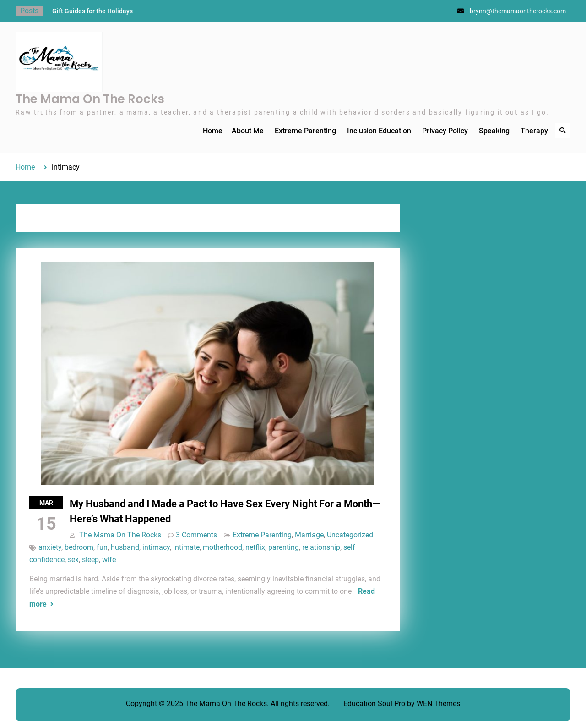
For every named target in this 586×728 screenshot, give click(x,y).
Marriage (309, 535)
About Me (248, 131)
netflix (255, 547)
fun (102, 547)
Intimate (186, 547)
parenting (284, 547)
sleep (90, 560)
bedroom (79, 547)
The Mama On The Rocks (90, 99)
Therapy (534, 131)
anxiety (50, 547)
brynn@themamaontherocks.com (518, 11)
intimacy (156, 547)
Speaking (494, 131)
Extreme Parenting (305, 131)
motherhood (222, 547)
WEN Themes (438, 703)
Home (213, 131)
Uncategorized (350, 535)
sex (73, 560)
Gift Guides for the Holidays (92, 11)
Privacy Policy (445, 131)
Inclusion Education (379, 131)
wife (109, 560)
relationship (321, 547)
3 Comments (196, 535)
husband (125, 547)
